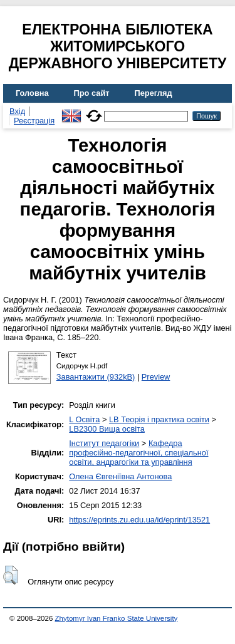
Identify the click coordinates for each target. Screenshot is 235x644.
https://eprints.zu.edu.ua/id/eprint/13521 (139, 520)
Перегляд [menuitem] (154, 93)
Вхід (17, 111)
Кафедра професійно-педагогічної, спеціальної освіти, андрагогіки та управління (138, 453)
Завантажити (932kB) (96, 377)
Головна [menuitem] (32, 93)
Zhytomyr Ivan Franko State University (117, 618)
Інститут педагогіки (104, 443)
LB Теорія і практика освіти (159, 419)
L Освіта (84, 419)
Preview (156, 377)
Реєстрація (34, 121)
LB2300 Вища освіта (107, 429)
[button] (10, 575)
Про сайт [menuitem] (92, 93)
